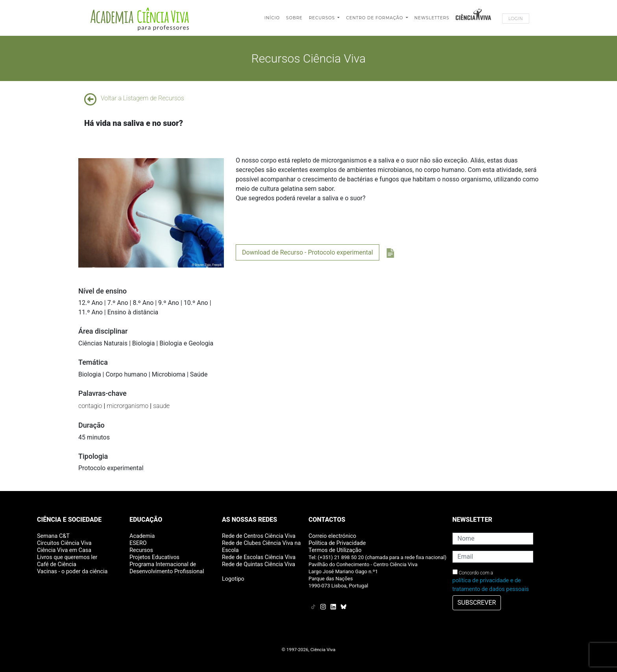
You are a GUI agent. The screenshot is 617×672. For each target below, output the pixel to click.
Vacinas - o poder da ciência (72, 571)
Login (516, 18)
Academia (142, 536)
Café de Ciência (57, 564)
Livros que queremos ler (67, 557)
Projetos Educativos (154, 557)
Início (272, 18)
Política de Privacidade (337, 543)
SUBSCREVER (477, 603)
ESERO (138, 543)
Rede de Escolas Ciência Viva (259, 557)
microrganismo (127, 406)
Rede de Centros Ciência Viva (259, 536)
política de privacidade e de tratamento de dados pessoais (491, 585)
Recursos (323, 18)
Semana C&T (53, 536)
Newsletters (432, 18)
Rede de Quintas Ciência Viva (259, 564)
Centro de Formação (375, 18)
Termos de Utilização (335, 550)
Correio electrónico (332, 536)
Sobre (294, 18)
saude (161, 406)
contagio (90, 406)
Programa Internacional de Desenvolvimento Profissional (167, 568)
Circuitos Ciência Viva (64, 543)
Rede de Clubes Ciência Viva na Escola (261, 547)
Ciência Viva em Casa (64, 550)
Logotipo (233, 579)
